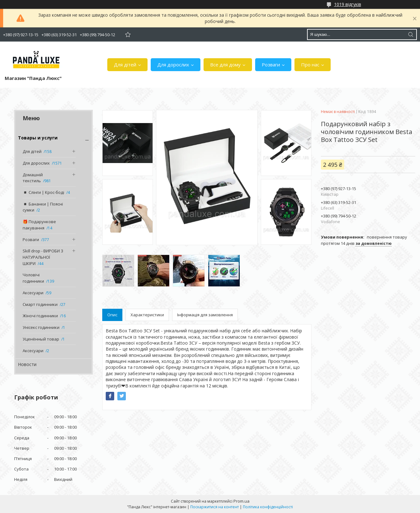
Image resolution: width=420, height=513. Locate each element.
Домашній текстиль (33, 178)
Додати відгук (128, 34)
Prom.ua (241, 501)
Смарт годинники (40, 304)
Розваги (271, 65)
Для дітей (125, 65)
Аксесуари (33, 293)
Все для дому (225, 65)
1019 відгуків (348, 4)
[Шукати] (411, 34)
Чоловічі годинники (33, 278)
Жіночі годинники (40, 316)
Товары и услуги (38, 138)
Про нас (310, 65)
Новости (27, 364)
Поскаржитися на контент (215, 507)
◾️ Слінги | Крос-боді (43, 192)
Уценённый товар (41, 339)
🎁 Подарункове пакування (39, 225)
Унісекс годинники (41, 327)
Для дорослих (173, 65)
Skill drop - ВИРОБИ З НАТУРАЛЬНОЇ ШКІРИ (43, 257)
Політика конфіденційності (268, 507)
